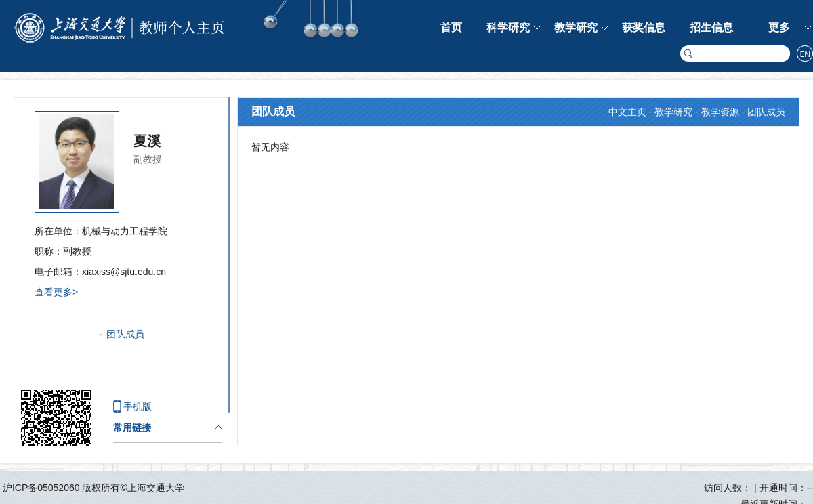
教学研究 (576, 27)
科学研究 (508, 27)
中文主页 (627, 112)
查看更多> (56, 292)
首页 (451, 27)
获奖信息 (644, 27)
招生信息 (711, 27)
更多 (779, 27)
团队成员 (125, 334)
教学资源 (720, 112)
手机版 (138, 406)
